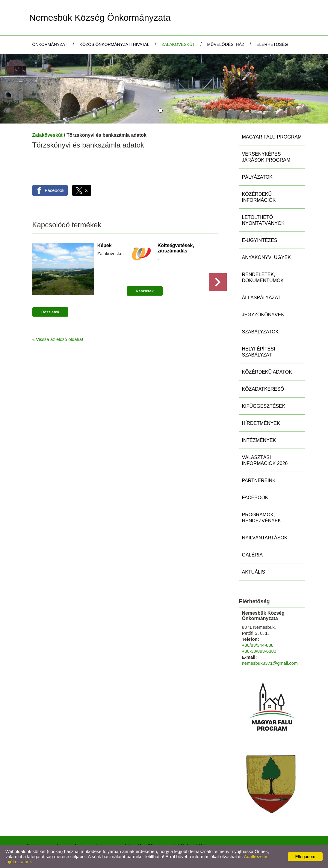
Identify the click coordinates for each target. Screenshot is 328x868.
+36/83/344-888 (258, 645)
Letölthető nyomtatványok (263, 220)
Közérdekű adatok (267, 372)
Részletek (50, 312)
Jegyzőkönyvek (263, 315)
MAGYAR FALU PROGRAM (272, 137)
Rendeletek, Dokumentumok (263, 277)
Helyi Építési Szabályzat (259, 352)
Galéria (252, 555)
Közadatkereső (263, 389)
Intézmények (259, 440)
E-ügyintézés (260, 240)
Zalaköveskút (47, 135)
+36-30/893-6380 (259, 651)
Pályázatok (257, 177)
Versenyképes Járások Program (266, 157)
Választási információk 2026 (265, 460)
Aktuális (254, 572)
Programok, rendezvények (262, 518)
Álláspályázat (261, 298)
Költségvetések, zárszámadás (176, 248)
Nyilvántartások (265, 538)
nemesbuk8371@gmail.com (270, 663)
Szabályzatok (260, 332)
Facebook (255, 498)
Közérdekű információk (259, 197)
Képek (104, 245)
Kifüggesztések (264, 406)
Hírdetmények (261, 423)
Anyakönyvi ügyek (266, 257)
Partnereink (259, 480)
